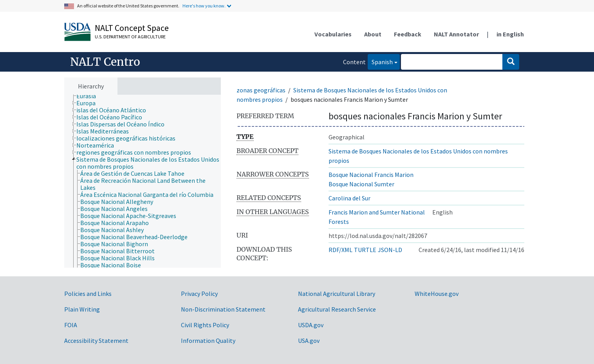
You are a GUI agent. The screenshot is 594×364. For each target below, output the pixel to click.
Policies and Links (88, 294)
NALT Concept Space (132, 28)
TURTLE (365, 250)
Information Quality (208, 341)
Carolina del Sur (349, 198)
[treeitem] (89, 96)
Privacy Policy (199, 294)
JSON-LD (390, 250)
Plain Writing (82, 309)
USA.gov (309, 341)
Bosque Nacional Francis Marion (371, 175)
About (373, 34)
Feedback (408, 34)
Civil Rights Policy (205, 325)
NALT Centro (105, 62)
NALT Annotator (456, 34)
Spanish (380, 61)
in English (510, 34)
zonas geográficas (261, 90)
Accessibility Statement (96, 341)
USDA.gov (311, 325)
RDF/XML (340, 250)
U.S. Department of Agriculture (130, 37)
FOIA (71, 325)
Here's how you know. (204, 6)
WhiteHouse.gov (437, 294)
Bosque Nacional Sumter (361, 184)
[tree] (143, 181)
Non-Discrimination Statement (223, 309)
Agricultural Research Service (337, 309)
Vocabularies (333, 34)
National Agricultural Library (337, 294)
